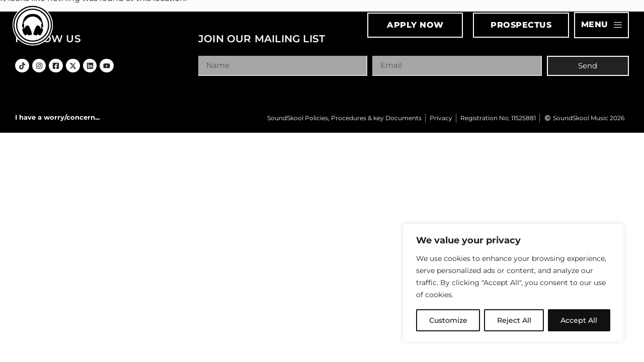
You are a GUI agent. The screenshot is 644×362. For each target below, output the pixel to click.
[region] (513, 283)
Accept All (579, 320)
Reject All (514, 320)
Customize (448, 320)
